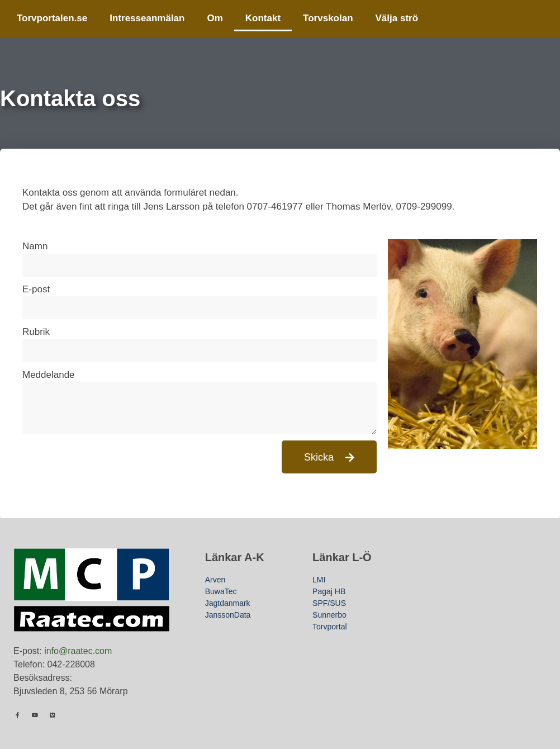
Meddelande (49, 375)
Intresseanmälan (147, 18)
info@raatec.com (78, 651)
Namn (35, 246)
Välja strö (397, 18)
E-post (36, 289)
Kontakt (263, 18)
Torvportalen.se (52, 18)
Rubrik (36, 332)
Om (215, 18)
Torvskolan (328, 18)
